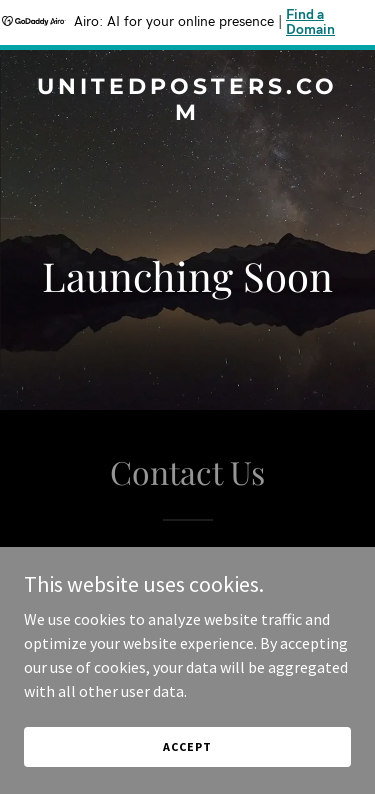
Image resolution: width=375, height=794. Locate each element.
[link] (187, 114)
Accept (187, 746)
